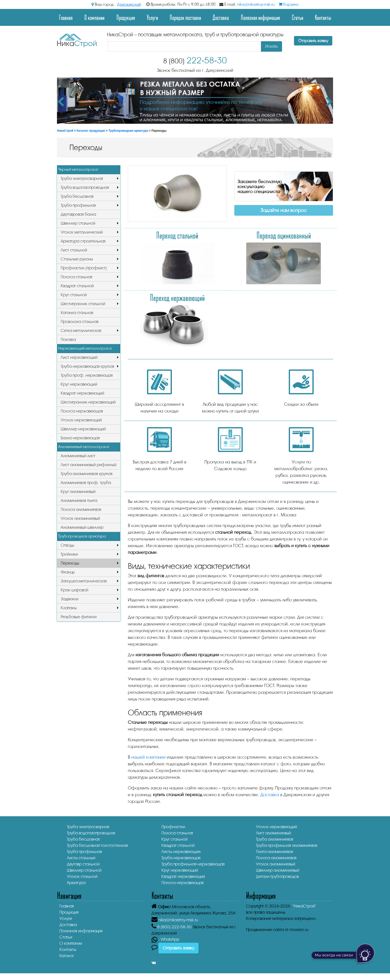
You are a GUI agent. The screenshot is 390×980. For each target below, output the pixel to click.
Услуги (152, 17)
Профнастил (173, 827)
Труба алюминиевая (275, 839)
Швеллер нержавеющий (83, 429)
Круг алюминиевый (78, 492)
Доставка (221, 17)
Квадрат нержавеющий (82, 393)
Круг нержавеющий (79, 384)
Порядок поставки (185, 17)
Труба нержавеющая (181, 858)
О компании (94, 17)
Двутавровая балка (78, 214)
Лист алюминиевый (273, 833)
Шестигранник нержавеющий (88, 402)
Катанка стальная (77, 313)
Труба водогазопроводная (85, 187)
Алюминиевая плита (79, 501)
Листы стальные (81, 858)
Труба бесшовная (77, 196)
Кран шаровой (74, 590)
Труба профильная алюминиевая (287, 845)
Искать (271, 46)
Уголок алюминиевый (80, 518)
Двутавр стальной (83, 864)
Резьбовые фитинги (79, 617)
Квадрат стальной (77, 286)
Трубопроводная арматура (128, 131)
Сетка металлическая (81, 331)
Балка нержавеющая (80, 438)
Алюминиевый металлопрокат (84, 447)
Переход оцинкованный (284, 235)
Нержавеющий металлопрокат (85, 348)
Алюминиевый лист (78, 456)
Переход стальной (177, 235)
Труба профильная (78, 205)
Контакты (323, 17)
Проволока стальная (80, 322)
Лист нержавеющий (79, 357)
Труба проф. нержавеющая (87, 375)
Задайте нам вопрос (284, 210)
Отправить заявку (313, 41)
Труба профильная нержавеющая (193, 864)
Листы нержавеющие (181, 852)
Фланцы (68, 572)
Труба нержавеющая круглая (87, 366)
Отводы (67, 545)
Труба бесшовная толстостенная (97, 845)
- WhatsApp (165, 939)
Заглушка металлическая (84, 581)
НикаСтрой (65, 131)
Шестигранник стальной (83, 304)
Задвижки (70, 599)
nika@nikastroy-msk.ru (256, 4)
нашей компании (148, 757)
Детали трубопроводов (277, 877)
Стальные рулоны (77, 259)
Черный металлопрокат (78, 169)
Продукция (126, 17)
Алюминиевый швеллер (82, 527)
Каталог (67, 956)
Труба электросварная (82, 179)
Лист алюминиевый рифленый (89, 465)
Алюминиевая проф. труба (86, 483)
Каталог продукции (91, 131)
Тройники (69, 554)
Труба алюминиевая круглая (87, 474)
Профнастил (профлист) (84, 268)
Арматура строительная (83, 241)
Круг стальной (74, 295)
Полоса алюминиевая (81, 510)
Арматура (76, 883)
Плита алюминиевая (274, 852)
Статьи (297, 17)
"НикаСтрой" (304, 906)
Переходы (70, 563)
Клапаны (69, 608)
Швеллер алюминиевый (278, 870)
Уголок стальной (82, 877)
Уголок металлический (82, 232)
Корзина (289, 4)
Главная (66, 17)
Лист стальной (74, 250)
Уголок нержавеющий (81, 420)
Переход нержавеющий (177, 297)
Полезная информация (260, 17)
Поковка (68, 340)
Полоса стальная (76, 277)
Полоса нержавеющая (82, 411)
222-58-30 (195, 61)
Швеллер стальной (78, 223)
